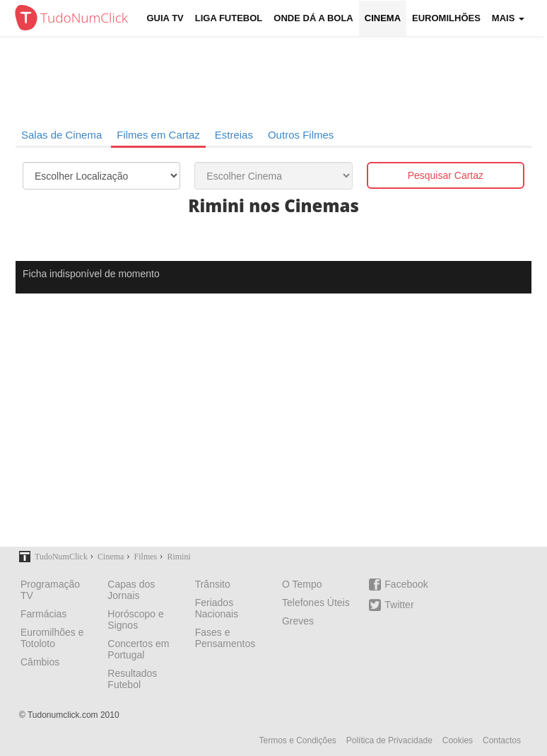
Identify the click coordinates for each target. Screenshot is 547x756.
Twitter (391, 605)
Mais (508, 18)
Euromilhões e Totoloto (52, 638)
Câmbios (40, 662)
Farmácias (43, 614)
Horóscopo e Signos (135, 620)
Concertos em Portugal (138, 649)
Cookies (458, 740)
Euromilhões (446, 18)
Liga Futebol (229, 18)
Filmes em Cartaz (158, 135)
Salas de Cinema (61, 135)
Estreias (234, 135)
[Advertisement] (273, 429)
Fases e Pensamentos (225, 638)
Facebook (398, 585)
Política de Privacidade (389, 740)
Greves (298, 621)
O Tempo (302, 584)
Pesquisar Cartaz (446, 175)
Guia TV (165, 18)
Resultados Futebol (132, 679)
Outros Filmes (301, 135)
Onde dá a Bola (313, 18)
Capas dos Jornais (131, 590)
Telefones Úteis (316, 603)
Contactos (502, 740)
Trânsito (213, 584)
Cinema (383, 18)
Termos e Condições (297, 740)
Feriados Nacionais (217, 608)
